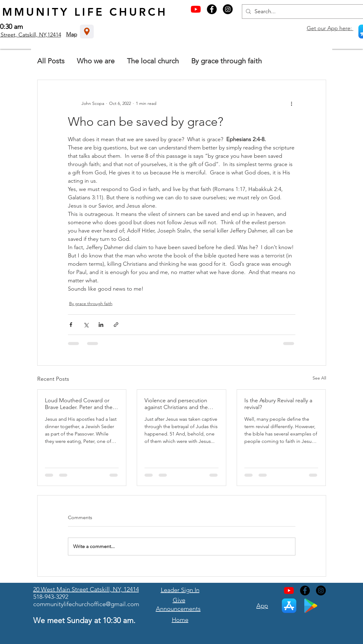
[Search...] (305, 12)
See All (319, 378)
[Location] (87, 32)
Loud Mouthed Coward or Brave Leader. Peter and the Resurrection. (79, 404)
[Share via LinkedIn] (101, 325)
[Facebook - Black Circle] (212, 9)
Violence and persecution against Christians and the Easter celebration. (176, 404)
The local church (153, 61)
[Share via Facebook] (71, 325)
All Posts (51, 61)
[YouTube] (196, 9)
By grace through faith (227, 61)
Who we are (96, 61)
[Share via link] (116, 325)
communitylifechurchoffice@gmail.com (86, 604)
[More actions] (292, 103)
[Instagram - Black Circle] (228, 9)
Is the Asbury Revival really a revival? (278, 404)
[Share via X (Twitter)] (86, 325)
